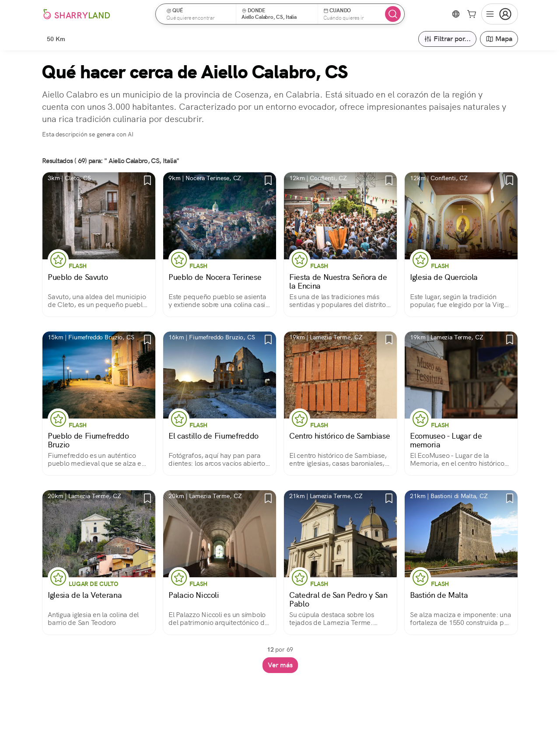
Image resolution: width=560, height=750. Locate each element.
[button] (199, 14)
